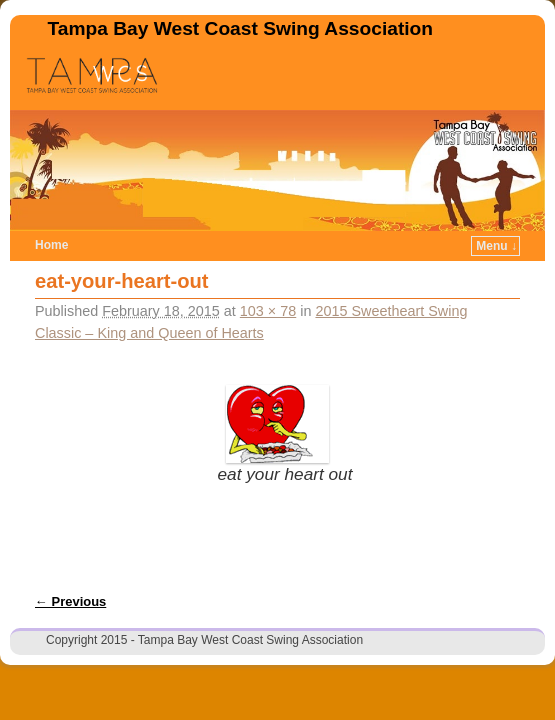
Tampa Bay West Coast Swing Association (240, 28)
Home (51, 245)
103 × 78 (268, 311)
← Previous (70, 601)
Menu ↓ (496, 246)
